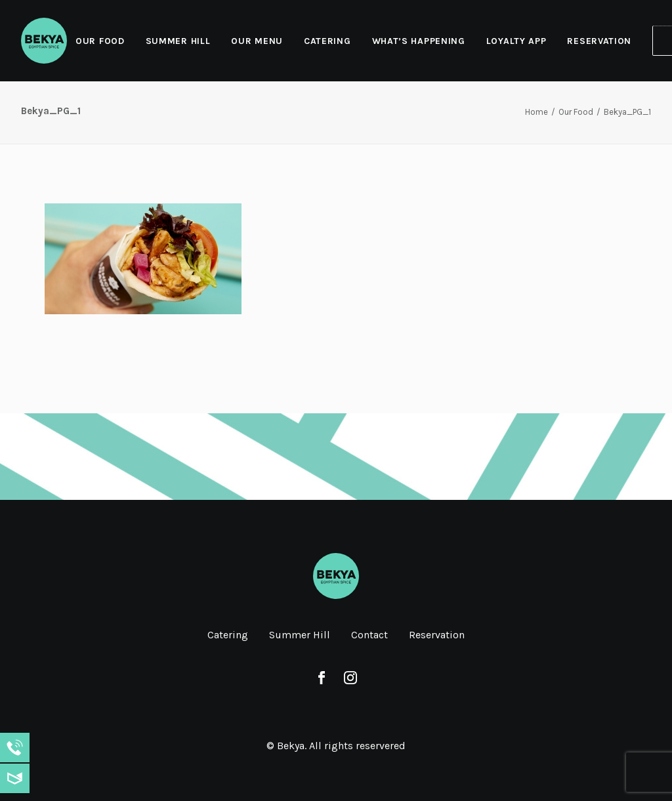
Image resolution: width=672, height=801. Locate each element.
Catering (327, 41)
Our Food (100, 41)
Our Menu (257, 41)
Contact (369, 635)
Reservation (599, 41)
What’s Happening (419, 41)
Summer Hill (178, 41)
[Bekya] (44, 41)
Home (536, 112)
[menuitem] (105, 41)
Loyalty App (516, 41)
